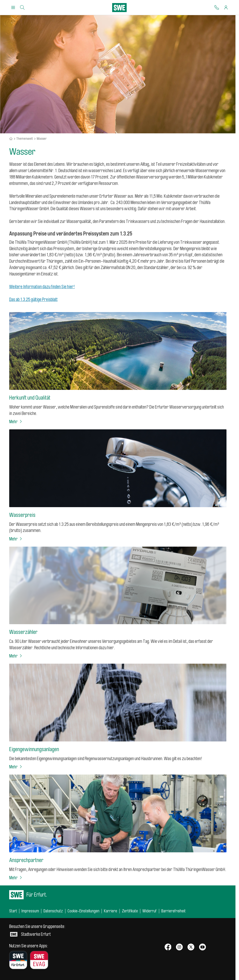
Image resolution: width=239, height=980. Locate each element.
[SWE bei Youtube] (203, 947)
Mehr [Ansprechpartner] (16, 878)
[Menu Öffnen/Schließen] (13, 8)
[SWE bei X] (191, 947)
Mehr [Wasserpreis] (16, 539)
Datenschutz (53, 911)
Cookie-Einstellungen (83, 911)
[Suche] (22, 8)
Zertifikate (130, 911)
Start (13, 911)
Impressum (30, 911)
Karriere (111, 911)
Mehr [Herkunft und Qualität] (16, 422)
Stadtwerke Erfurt (37, 930)
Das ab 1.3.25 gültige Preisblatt (33, 300)
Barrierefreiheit (173, 911)
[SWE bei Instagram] (179, 947)
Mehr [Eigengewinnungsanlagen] (16, 767)
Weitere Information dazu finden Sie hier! (42, 287)
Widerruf (149, 911)
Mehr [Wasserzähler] (16, 656)
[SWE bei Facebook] (168, 947)
